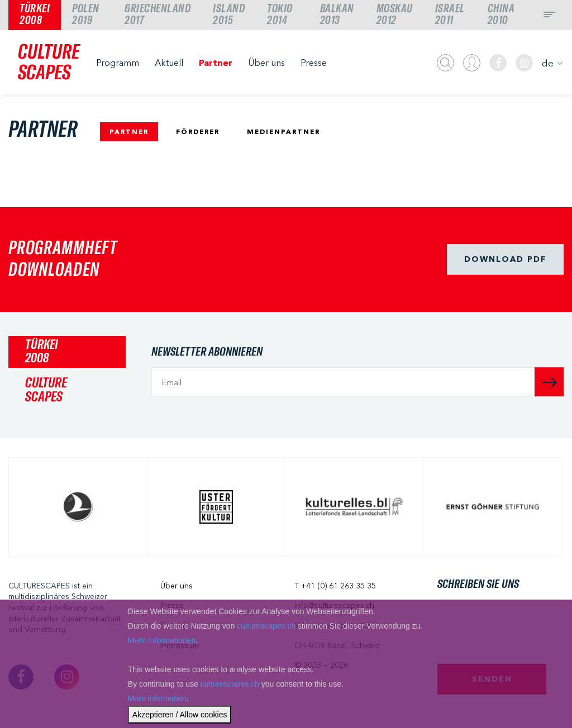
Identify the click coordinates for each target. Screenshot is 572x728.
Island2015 (229, 15)
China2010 (501, 15)
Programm (118, 63)
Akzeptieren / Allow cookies (180, 715)
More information (157, 698)
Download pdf (505, 259)
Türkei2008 (35, 15)
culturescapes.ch (266, 626)
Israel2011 (450, 15)
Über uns (266, 63)
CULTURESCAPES (49, 63)
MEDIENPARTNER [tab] (283, 131)
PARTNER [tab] (129, 131)
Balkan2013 (337, 15)
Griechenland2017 (158, 15)
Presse (314, 63)
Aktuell (169, 63)
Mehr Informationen (162, 640)
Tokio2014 (280, 15)
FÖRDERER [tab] (198, 131)
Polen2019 (86, 15)
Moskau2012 (395, 15)
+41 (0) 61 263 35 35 (339, 586)
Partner (216, 63)
